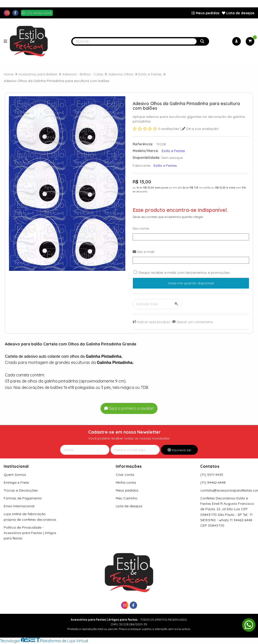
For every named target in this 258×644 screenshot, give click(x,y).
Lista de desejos (238, 13)
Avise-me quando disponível (191, 283)
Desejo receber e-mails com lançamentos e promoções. (185, 273)
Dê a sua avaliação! (200, 129)
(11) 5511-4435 (212, 475)
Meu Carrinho (127, 498)
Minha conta (126, 482)
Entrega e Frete (16, 482)
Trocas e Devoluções (21, 490)
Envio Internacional (19, 506)
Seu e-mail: (144, 252)
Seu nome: (141, 228)
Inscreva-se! (179, 450)
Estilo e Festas (165, 165)
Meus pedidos (205, 13)
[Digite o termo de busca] (135, 41)
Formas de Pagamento (23, 498)
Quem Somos (15, 475)
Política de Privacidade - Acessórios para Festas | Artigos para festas (30, 533)
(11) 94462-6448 (213, 482)
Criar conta (125, 475)
